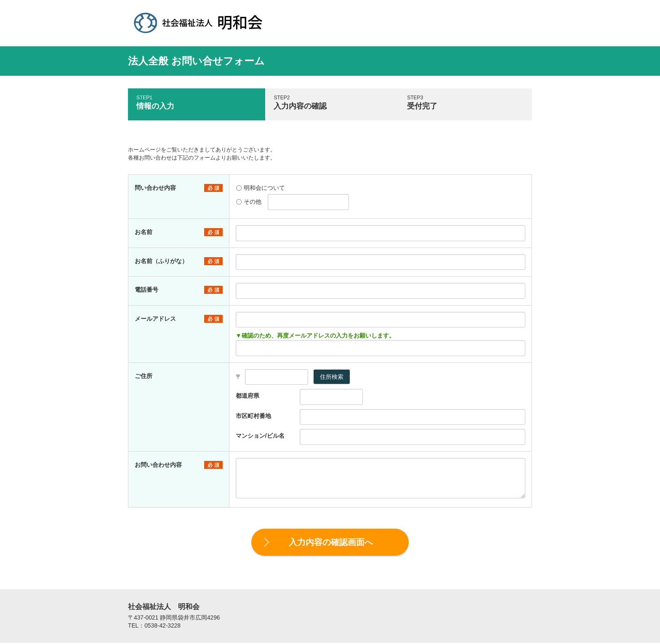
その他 (249, 202)
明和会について (261, 188)
